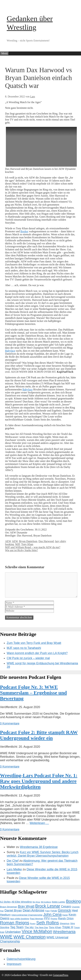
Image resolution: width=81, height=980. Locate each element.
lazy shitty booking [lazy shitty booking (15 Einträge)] (20, 919)
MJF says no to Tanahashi (24, 648)
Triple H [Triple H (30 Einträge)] (68, 927)
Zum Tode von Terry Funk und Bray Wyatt (34, 643)
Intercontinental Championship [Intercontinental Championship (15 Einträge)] (27, 915)
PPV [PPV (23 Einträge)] (47, 918)
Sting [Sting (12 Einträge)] (73, 924)
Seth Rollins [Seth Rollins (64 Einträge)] (48, 923)
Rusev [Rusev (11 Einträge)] (33, 924)
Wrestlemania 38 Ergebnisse (39, 847)
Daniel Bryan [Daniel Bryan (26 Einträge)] (13, 910)
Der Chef (13, 861)
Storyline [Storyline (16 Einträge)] (5, 927)
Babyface (10, 351)
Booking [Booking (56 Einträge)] (73, 901)
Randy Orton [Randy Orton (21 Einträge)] (66, 918)
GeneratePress (61, 975)
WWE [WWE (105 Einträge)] (6, 937)
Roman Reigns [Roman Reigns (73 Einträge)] (15, 923)
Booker (24, 231)
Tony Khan (27, 544)
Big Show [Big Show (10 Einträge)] (36, 902)
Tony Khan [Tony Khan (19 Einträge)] (55, 927)
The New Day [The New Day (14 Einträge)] (41, 927)
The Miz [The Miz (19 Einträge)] (29, 927)
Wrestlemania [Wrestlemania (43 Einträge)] (64, 932)
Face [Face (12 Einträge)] (47, 911)
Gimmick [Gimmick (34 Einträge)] (64, 910)
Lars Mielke (14, 869)
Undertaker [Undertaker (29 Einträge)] (13, 932)
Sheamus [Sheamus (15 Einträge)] (65, 923)
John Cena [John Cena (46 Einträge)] (53, 914)
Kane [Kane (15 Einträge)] (65, 915)
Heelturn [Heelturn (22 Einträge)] (5, 915)
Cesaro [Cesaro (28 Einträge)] (66, 906)
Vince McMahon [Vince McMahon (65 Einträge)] (37, 931)
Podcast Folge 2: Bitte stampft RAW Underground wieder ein (39, 735)
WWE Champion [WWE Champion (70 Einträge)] (30, 937)
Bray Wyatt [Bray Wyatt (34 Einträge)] (26, 906)
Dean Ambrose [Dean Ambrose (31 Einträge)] (34, 910)
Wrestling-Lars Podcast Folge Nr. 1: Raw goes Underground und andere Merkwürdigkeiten (39, 781)
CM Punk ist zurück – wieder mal (28, 658)
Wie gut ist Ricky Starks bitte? (21, 550)
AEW (8, 541)
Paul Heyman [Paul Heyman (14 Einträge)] (37, 919)
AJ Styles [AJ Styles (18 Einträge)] (5, 902)
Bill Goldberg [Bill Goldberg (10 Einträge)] (46, 902)
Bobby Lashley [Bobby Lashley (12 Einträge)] (59, 902)
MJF (17, 544)
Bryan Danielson (28, 541)
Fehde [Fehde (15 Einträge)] (54, 911)
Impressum (14, 964)
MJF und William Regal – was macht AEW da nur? (33, 547)
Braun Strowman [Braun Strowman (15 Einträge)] (9, 907)
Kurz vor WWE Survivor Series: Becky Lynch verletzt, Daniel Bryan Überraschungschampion (43, 854)
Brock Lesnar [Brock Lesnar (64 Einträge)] (48, 906)
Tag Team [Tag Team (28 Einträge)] (17, 927)
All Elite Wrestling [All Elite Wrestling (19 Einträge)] (22, 902)
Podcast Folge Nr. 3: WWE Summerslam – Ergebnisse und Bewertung (33, 693)
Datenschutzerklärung (21, 959)
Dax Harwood (46, 541)
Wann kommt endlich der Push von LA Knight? (37, 653)
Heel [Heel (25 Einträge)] (75, 910)
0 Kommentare (10, 723)
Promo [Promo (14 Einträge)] (54, 919)
